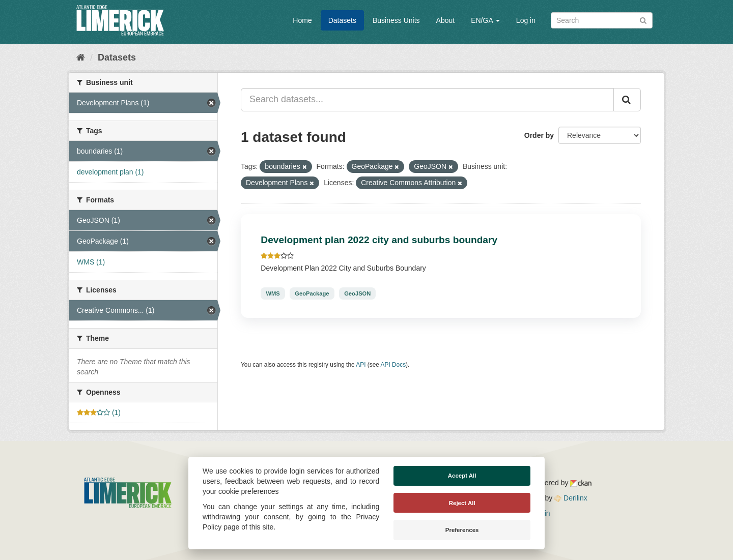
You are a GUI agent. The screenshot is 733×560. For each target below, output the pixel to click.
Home (302, 20)
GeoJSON (357, 293)
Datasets (342, 20)
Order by (539, 135)
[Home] (81, 57)
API (361, 365)
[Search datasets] (602, 20)
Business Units (396, 20)
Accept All (462, 476)
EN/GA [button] (485, 20)
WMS (273, 293)
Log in (526, 20)
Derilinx (571, 498)
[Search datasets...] (427, 100)
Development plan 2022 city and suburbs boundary (379, 240)
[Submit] (643, 20)
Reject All (462, 503)
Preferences (462, 530)
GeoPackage (312, 293)
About (446, 20)
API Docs (393, 365)
